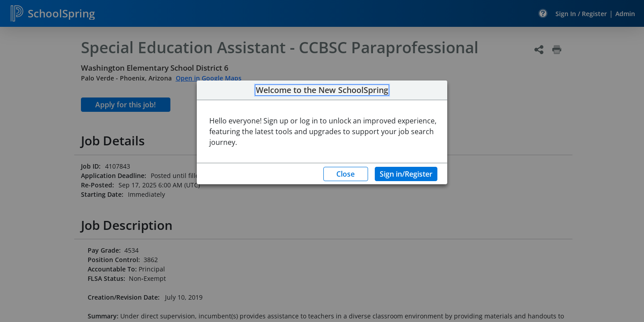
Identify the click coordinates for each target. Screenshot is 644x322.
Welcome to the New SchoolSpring (322, 90)
